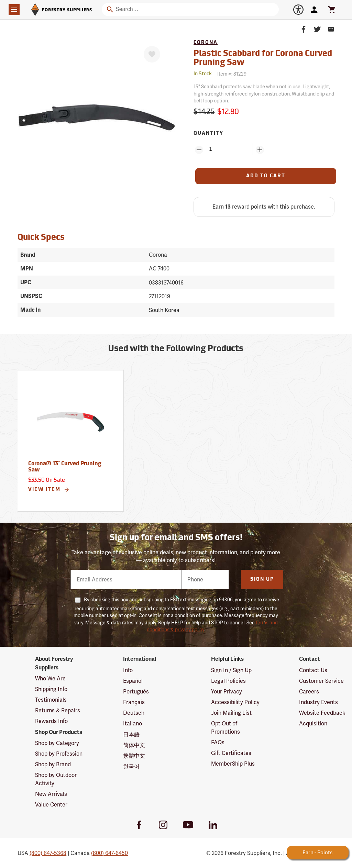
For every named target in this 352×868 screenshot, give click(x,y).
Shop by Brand (53, 764)
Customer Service (321, 681)
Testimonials (51, 700)
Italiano (133, 724)
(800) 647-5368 (48, 853)
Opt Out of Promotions (225, 727)
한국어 (131, 766)
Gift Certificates (231, 753)
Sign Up (262, 580)
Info (128, 670)
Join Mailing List (231, 713)
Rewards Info (51, 721)
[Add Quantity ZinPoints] (260, 150)
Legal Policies (228, 681)
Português (136, 692)
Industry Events (318, 702)
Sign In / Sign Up (231, 670)
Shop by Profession (59, 754)
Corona (206, 43)
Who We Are (50, 678)
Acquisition (313, 724)
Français (134, 702)
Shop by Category (57, 743)
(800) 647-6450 (109, 853)
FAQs (218, 742)
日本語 (131, 735)
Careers (309, 692)
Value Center (51, 805)
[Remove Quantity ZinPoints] (199, 150)
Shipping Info (51, 689)
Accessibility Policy (235, 702)
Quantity (208, 133)
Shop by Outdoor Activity (56, 779)
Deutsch (134, 713)
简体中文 (134, 745)
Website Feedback (322, 713)
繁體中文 (134, 756)
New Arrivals (51, 794)
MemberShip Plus (233, 764)
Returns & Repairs (58, 710)
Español (133, 681)
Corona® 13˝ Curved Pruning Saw (65, 467)
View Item (49, 490)
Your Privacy (227, 692)
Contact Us (313, 670)
